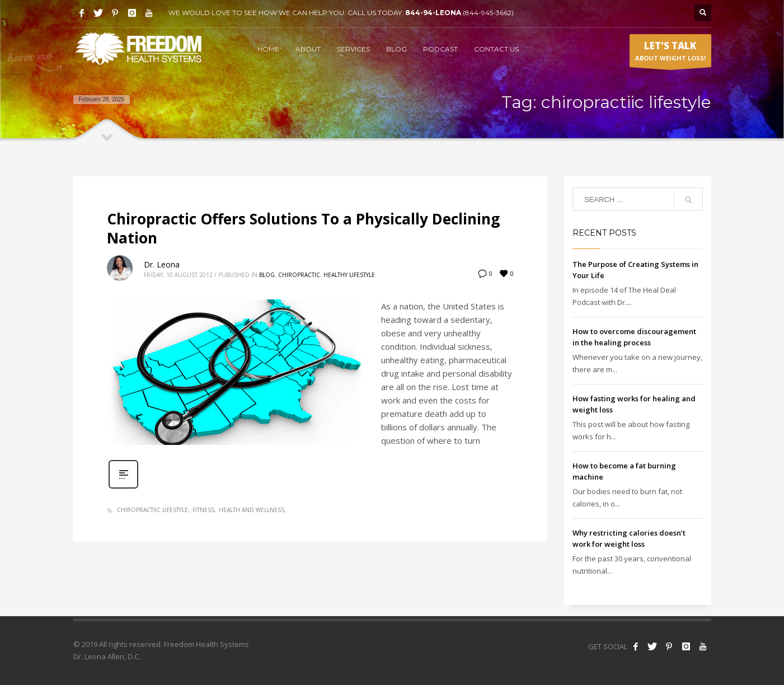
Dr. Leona (162, 264)
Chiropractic (299, 275)
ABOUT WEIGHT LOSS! (670, 53)
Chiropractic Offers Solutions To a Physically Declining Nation (303, 228)
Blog (267, 275)
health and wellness (252, 510)
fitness (203, 510)
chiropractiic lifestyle (152, 510)
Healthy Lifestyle (349, 275)
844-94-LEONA (434, 13)
